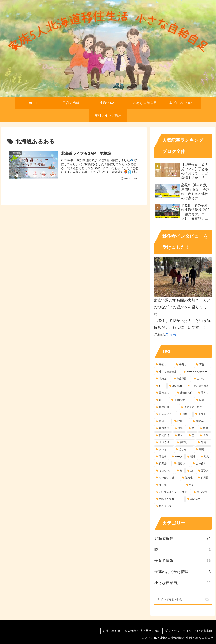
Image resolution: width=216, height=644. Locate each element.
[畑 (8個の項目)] (161, 400)
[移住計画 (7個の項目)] (166, 407)
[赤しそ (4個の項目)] (184, 450)
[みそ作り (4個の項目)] (201, 464)
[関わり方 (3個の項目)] (201, 492)
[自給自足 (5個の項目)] (163, 436)
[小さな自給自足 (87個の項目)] (167, 372)
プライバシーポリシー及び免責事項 (188, 631)
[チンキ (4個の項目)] (164, 450)
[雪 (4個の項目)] (192, 436)
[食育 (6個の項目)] (185, 414)
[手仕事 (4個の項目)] (161, 457)
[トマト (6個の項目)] (202, 414)
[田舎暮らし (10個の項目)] (164, 393)
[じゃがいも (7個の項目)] (165, 414)
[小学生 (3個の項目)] (169, 485)
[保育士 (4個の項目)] (163, 464)
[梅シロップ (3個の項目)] (182, 506)
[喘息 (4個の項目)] (203, 450)
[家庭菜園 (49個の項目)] (181, 379)
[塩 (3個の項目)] (190, 471)
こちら (171, 334)
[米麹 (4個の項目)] (203, 442)
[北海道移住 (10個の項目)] (185, 393)
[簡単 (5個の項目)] (205, 428)
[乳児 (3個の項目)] (198, 485)
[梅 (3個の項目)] (180, 471)
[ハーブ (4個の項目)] (177, 457)
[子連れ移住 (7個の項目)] (181, 400)
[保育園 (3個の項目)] (203, 478)
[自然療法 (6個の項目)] (163, 428)
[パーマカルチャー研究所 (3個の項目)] (172, 492)
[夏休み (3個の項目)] (204, 471)
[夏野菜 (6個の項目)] (201, 421)
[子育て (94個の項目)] (184, 365)
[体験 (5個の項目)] (180, 428)
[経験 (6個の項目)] (163, 421)
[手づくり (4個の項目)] (164, 442)
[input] (182, 600)
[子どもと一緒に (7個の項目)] (195, 407)
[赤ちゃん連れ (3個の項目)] (169, 499)
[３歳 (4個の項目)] (205, 436)
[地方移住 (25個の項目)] (176, 386)
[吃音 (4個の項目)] (180, 436)
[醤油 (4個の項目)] (192, 457)
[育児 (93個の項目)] (203, 365)
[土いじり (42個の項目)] (201, 379)
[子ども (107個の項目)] (164, 365)
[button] (207, 600)
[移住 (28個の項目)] (160, 386)
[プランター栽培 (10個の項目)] (198, 386)
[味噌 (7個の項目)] (203, 400)
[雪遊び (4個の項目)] (181, 464)
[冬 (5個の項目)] (192, 428)
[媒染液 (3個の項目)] (188, 478)
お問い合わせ (112, 631)
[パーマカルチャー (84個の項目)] (196, 372)
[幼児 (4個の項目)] (205, 457)
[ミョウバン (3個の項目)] (164, 471)
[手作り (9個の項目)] (203, 393)
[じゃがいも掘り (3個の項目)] (167, 478)
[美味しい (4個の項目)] (185, 442)
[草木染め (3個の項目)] (198, 499)
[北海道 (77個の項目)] (162, 379)
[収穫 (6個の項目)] (181, 421)
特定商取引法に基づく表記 (143, 631)
